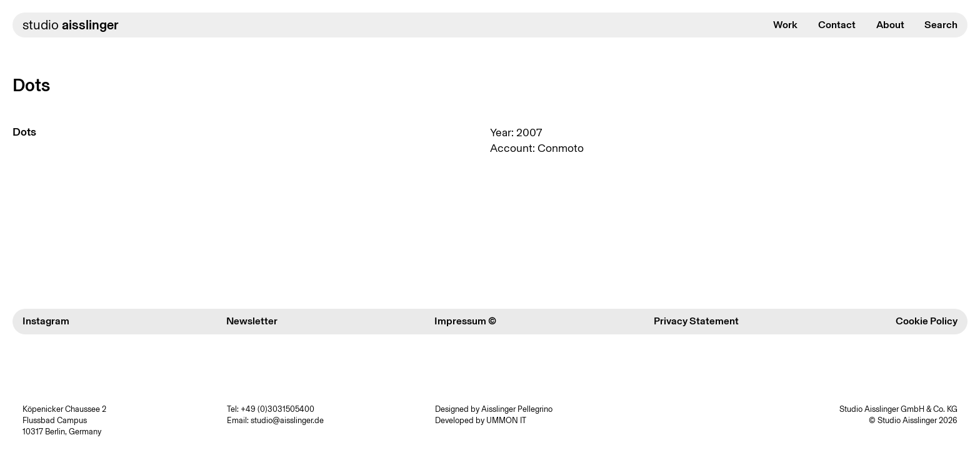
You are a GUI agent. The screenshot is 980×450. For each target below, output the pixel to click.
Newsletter (252, 321)
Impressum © (465, 321)
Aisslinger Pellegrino (517, 409)
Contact (837, 25)
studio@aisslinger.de (287, 420)
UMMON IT (506, 420)
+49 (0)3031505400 (277, 409)
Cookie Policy (927, 321)
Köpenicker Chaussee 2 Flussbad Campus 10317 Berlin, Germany (64, 421)
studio (71, 25)
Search (941, 25)
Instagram (46, 321)
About (890, 25)
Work (785, 25)
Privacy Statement (696, 321)
